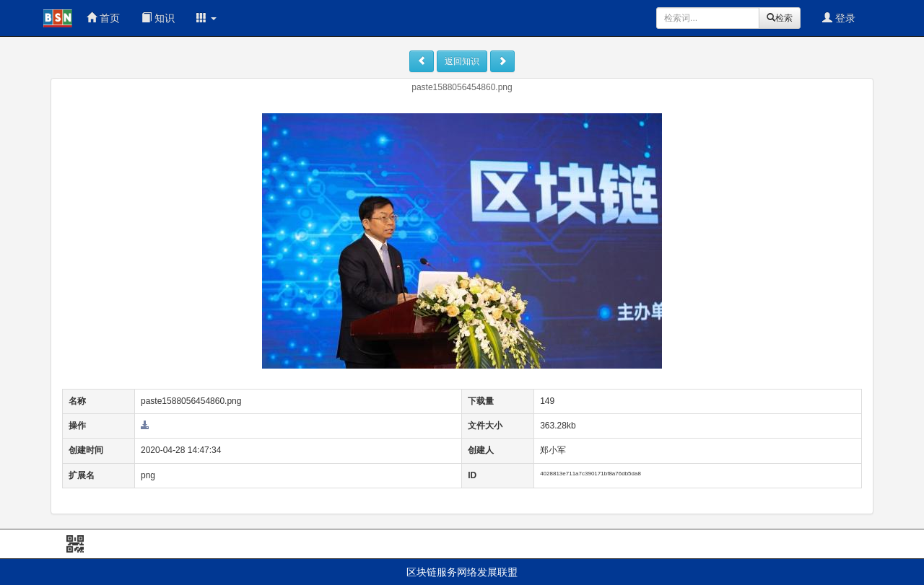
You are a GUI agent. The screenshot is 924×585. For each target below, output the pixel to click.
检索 (780, 18)
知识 (158, 18)
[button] (206, 18)
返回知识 (462, 61)
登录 (839, 18)
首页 (103, 18)
